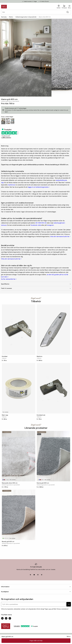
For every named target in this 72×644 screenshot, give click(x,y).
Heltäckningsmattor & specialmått (26, 17)
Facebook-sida (36, 225)
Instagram (50, 225)
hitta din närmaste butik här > (60, 236)
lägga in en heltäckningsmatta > (39, 187)
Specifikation (36, 284)
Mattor (11, 17)
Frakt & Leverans (36, 288)
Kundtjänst (36, 592)
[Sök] (68, 12)
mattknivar (11, 185)
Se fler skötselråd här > (9, 279)
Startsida (4, 17)
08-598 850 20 (41, 223)
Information (36, 587)
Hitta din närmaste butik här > (11, 259)
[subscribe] (69, 604)
